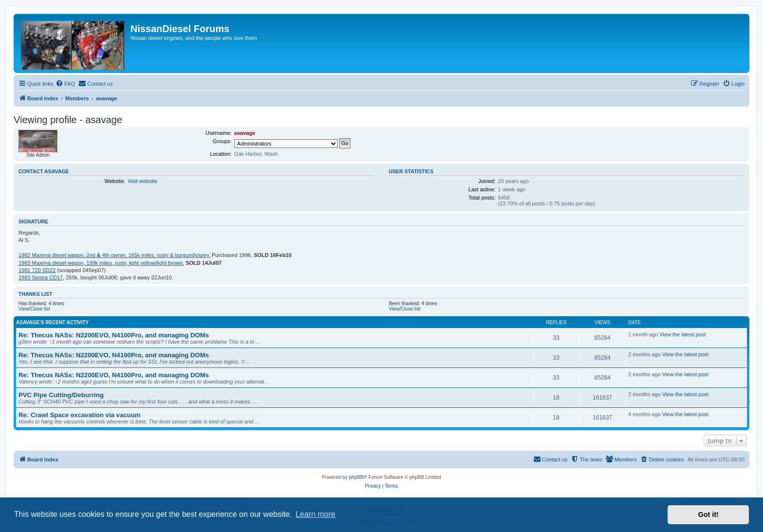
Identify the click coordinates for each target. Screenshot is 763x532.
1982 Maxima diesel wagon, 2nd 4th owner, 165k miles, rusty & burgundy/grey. (114, 255)
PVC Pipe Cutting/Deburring (61, 395)
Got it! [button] (708, 514)
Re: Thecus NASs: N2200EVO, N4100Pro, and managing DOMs (114, 335)
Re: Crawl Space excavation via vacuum (80, 415)
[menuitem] (65, 84)
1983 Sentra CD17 (41, 277)
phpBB (356, 477)
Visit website (142, 181)
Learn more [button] (315, 514)
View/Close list (34, 309)
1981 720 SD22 (37, 270)
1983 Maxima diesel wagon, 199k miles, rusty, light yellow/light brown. (101, 263)
